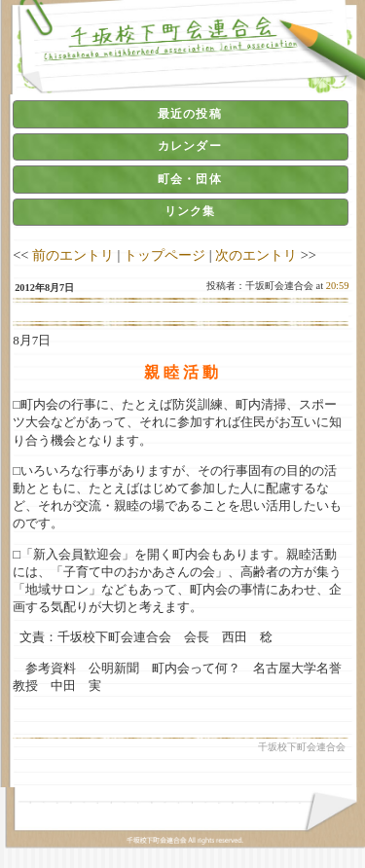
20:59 (338, 286)
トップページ (164, 255)
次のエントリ (256, 255)
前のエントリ (73, 255)
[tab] (181, 114)
